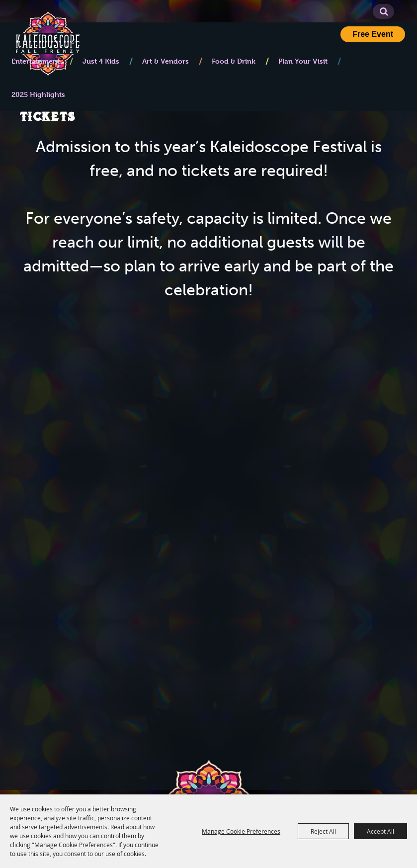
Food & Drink (234, 61)
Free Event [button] (373, 34)
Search (384, 11)
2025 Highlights (38, 94)
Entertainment (36, 61)
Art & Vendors (166, 61)
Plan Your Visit (303, 61)
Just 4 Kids (101, 61)
